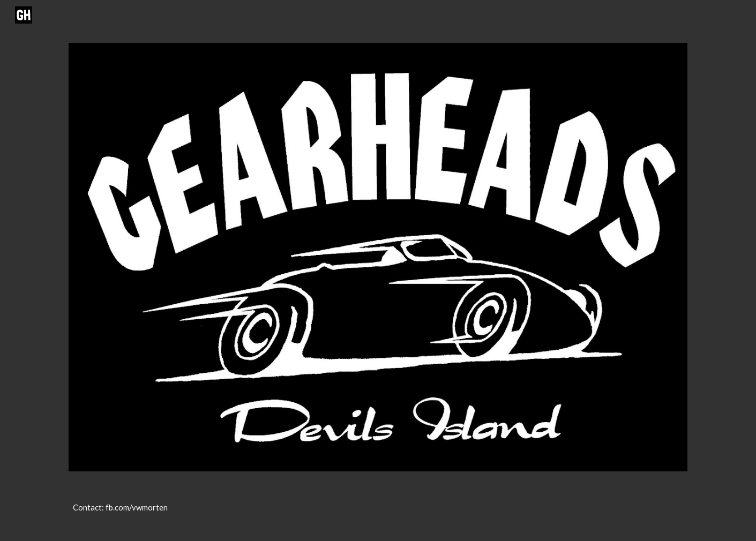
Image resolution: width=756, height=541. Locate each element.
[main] (378, 513)
